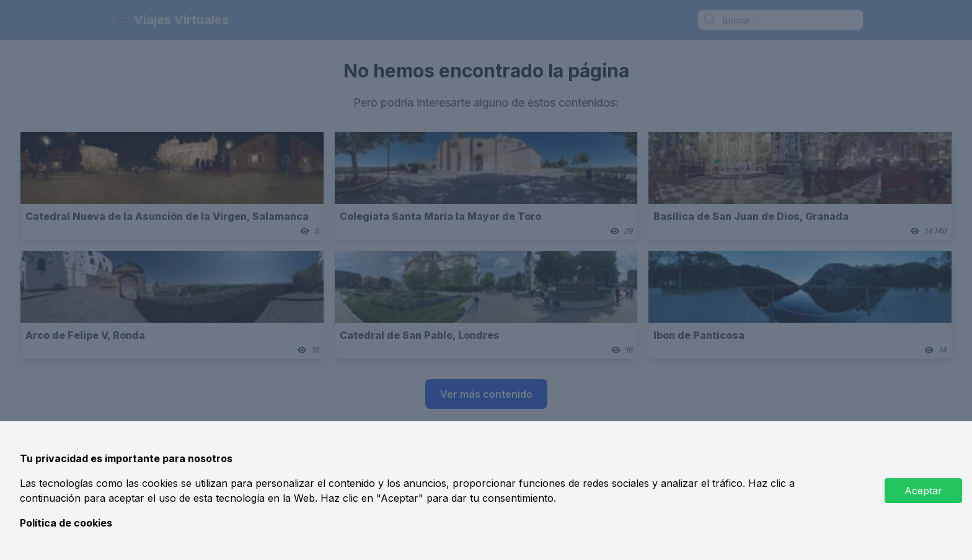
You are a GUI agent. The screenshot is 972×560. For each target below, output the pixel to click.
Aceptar (923, 491)
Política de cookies (66, 523)
